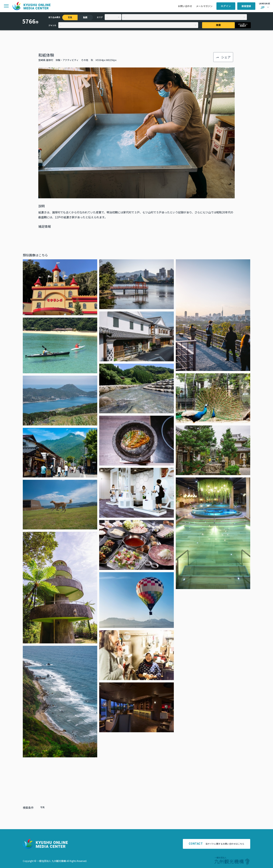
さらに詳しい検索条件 (243, 25)
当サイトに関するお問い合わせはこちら (217, 844)
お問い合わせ (185, 6)
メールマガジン (204, 6)
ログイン (226, 6)
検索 (218, 25)
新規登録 (246, 6)
